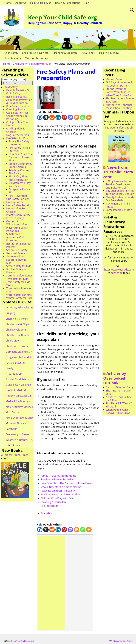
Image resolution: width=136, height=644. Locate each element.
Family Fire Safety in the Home (58, 476)
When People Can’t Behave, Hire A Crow (118, 411)
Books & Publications (68, 3)
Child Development (17, 330)
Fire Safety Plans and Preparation (60, 494)
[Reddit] (52, 117)
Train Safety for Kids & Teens (19, 284)
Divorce (24, 346)
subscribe (117, 273)
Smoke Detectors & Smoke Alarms (61, 487)
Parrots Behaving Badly (120, 387)
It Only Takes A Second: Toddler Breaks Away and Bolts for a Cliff (119, 184)
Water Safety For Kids (19, 295)
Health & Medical (109, 53)
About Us (21, 3)
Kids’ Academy (13, 58)
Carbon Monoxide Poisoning (17, 117)
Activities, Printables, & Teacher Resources (31, 308)
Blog (86, 3)
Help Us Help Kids (41, 3)
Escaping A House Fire (54, 502)
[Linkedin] (58, 117)
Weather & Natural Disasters (23, 440)
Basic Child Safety (17, 97)
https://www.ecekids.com (119, 270)
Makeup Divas (114, 79)
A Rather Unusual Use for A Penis (119, 399)
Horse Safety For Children (16, 210)
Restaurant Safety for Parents (19, 245)
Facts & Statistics (16, 363)
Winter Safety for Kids (19, 298)
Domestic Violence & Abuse (22, 352)
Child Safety (11, 53)
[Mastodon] (70, 117)
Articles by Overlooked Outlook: (115, 378)
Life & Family (88, 53)
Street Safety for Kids (19, 266)
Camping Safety (16, 109)
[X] (46, 117)
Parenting (11, 429)
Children (11, 346)
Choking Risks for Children (16, 130)
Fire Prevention (50, 506)
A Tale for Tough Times (15, 455)
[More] (89, 117)
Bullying (10, 313)
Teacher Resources (37, 58)
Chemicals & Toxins (17, 319)
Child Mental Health (17, 335)
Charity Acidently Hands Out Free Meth (120, 199)
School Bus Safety (17, 250)
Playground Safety (17, 228)
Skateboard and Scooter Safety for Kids (17, 260)
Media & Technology (18, 401)
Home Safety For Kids (19, 205)
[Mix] (77, 117)
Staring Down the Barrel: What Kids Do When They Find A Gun (119, 92)
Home (8, 3)
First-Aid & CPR (14, 374)
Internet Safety (15, 218)
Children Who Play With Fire (57, 498)
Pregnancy (12, 434)
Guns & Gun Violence (18, 385)
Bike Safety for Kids (18, 106)
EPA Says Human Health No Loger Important (120, 84)
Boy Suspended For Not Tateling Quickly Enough (120, 192)
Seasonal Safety (16, 253)
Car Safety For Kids (17, 113)
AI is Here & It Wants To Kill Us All (120, 405)
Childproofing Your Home (18, 124)
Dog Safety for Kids (18, 135)
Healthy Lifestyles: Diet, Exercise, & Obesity (31, 396)
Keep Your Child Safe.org (62, 17)
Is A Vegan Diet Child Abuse (118, 205)
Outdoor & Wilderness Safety (17, 223)
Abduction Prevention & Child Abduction (19, 101)
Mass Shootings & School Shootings (27, 418)
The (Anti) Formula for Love (119, 392)
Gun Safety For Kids (18, 199)
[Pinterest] (64, 117)
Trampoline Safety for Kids (19, 290)
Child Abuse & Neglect (35, 53)
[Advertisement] (51, 583)
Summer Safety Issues (19, 276)
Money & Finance (16, 423)
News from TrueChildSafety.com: (119, 172)
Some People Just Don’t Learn (120, 211)
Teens (26, 434)
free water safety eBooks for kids (119, 129)
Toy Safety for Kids (17, 279)
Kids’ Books (12, 412)
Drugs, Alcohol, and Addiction (23, 357)
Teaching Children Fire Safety (58, 491)
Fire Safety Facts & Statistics (57, 479)
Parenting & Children (64, 53)
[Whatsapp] (83, 117)
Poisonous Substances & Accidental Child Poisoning (16, 236)
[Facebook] (40, 117)
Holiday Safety (15, 202)
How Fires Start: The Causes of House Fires (66, 483)
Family (9, 368)
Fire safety (47, 513)
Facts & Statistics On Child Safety (18, 92)
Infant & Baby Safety (18, 215)
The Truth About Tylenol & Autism (120, 100)
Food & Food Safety (17, 379)
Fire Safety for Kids (40, 64)
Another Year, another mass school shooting (119, 106)
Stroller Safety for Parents (17, 271)
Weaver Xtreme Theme (123, 641)
